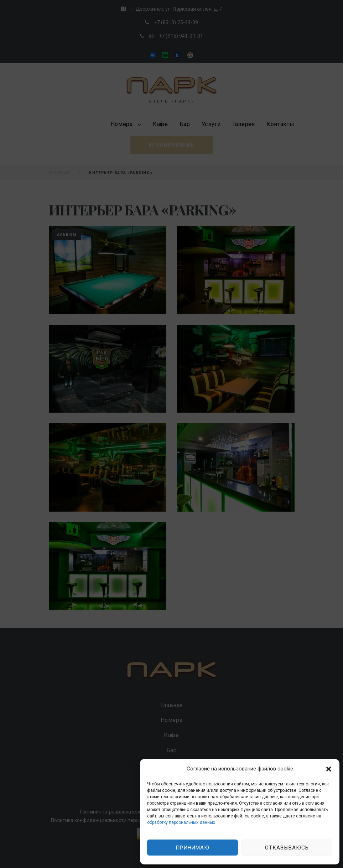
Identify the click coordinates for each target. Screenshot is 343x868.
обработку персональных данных (181, 822)
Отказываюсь (287, 848)
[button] (329, 769)
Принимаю (193, 848)
